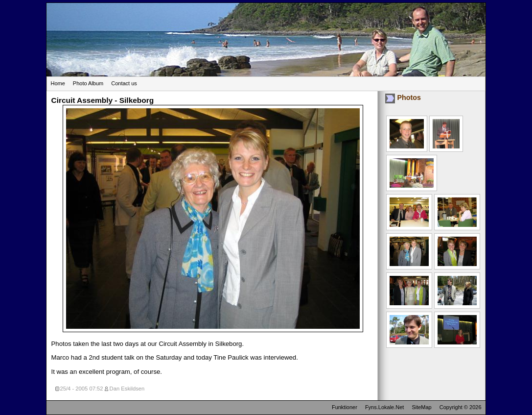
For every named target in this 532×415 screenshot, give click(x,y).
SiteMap (421, 407)
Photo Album (88, 83)
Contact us (124, 83)
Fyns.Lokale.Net (384, 407)
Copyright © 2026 (461, 407)
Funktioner (345, 407)
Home (58, 83)
